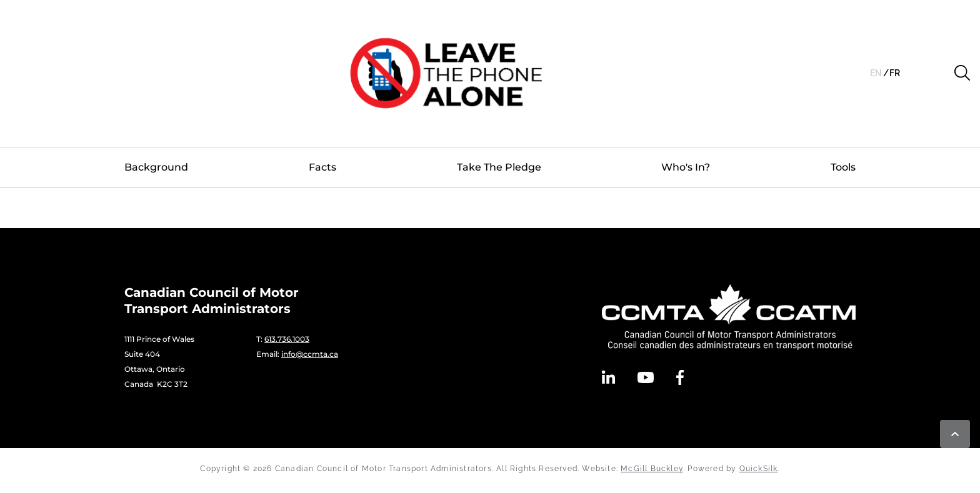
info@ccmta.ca (310, 354)
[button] (962, 73)
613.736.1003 (287, 339)
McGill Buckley (652, 469)
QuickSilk (759, 469)
